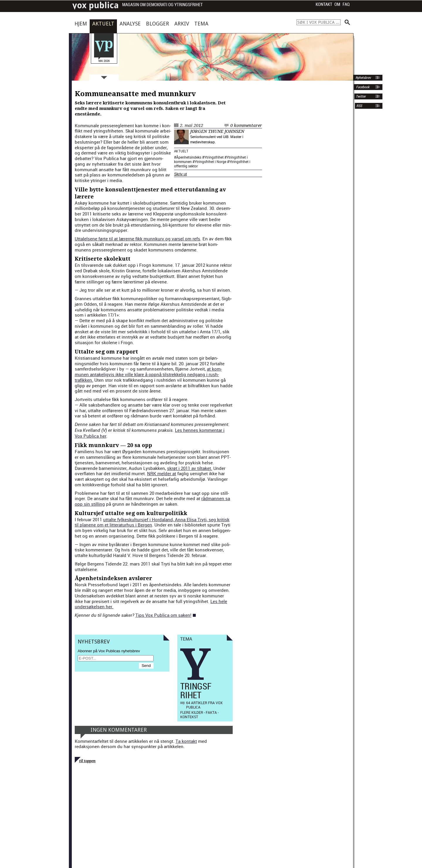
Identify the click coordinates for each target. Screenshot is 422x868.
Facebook (362, 87)
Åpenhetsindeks (189, 157)
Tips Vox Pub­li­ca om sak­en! (163, 615)
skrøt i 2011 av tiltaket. (190, 468)
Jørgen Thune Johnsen (217, 131)
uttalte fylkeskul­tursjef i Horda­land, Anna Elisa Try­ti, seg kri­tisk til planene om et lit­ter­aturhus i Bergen (152, 522)
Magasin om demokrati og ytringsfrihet (162, 5)
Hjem (81, 24)
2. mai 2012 (192, 125)
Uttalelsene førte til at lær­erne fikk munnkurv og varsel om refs (137, 239)
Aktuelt (103, 24)
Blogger (158, 24)
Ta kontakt (186, 741)
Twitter (361, 96)
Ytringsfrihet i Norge (210, 162)
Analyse (130, 24)
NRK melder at (162, 473)
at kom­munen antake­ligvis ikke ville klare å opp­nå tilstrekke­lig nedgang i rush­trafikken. (148, 374)
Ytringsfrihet (214, 157)
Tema (201, 24)
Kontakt (324, 4)
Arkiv (182, 24)
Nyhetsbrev (363, 78)
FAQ (346, 4)
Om (337, 4)
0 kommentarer (246, 125)
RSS (359, 106)
